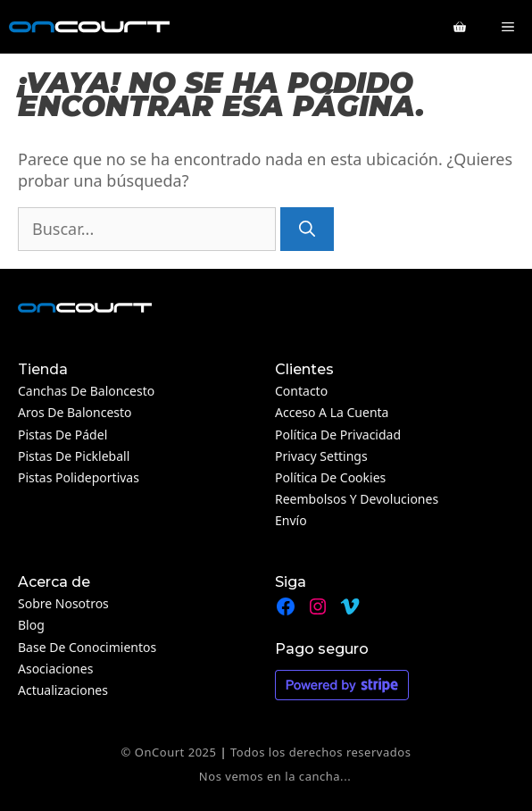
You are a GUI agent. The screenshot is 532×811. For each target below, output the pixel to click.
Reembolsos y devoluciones (357, 499)
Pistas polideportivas (79, 477)
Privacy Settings (321, 456)
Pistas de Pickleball (74, 456)
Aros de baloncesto (75, 412)
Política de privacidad (338, 435)
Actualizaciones (63, 690)
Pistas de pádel (62, 435)
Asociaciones (55, 669)
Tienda (43, 369)
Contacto (301, 391)
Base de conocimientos (87, 647)
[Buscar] (307, 229)
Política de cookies (330, 477)
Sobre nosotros (63, 603)
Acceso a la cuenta (332, 412)
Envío (291, 520)
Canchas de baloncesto (86, 391)
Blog (31, 625)
